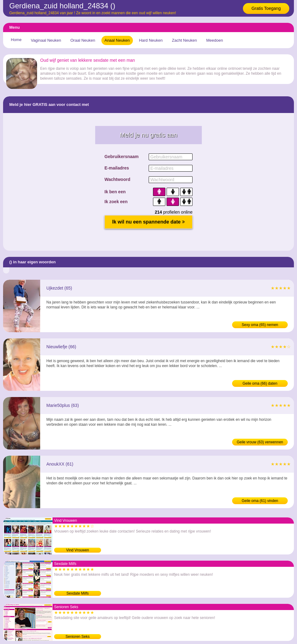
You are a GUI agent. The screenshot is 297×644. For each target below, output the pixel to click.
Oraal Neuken (83, 40)
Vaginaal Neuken (46, 40)
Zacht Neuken (184, 40)
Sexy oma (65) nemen (260, 325)
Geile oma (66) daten (260, 383)
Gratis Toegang (266, 8)
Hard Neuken (151, 40)
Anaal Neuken (117, 40)
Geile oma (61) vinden (260, 501)
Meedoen (214, 40)
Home (16, 40)
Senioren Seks (78, 637)
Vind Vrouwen (78, 550)
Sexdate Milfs (78, 593)
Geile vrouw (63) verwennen (260, 442)
